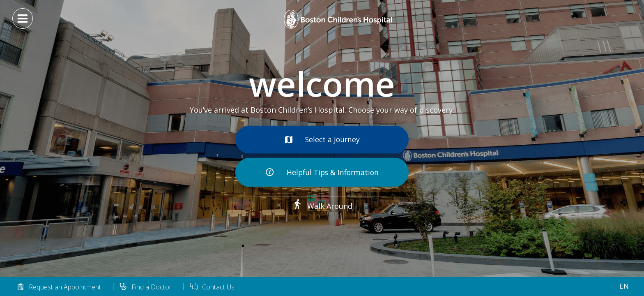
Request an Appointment (59, 287)
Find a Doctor (145, 287)
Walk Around (322, 206)
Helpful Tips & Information (322, 173)
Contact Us (212, 287)
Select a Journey (322, 139)
